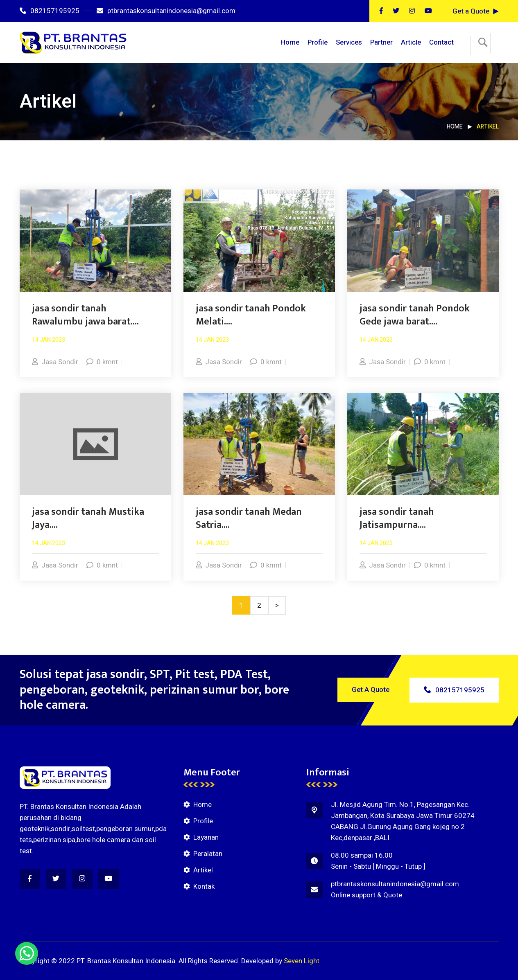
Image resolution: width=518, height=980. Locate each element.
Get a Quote (471, 11)
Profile (318, 42)
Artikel (203, 870)
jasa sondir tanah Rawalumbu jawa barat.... (85, 315)
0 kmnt (102, 362)
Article (411, 42)
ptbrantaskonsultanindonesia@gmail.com (166, 11)
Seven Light (302, 961)
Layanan (206, 837)
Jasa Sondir (55, 362)
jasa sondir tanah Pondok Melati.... (251, 315)
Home (290, 42)
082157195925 (50, 11)
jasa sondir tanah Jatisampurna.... (397, 518)
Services (349, 42)
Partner (381, 42)
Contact (441, 42)
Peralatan (208, 854)
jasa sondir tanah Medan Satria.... (249, 518)
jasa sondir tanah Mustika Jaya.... (88, 518)
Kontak (204, 887)
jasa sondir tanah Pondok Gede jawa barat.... (415, 315)
